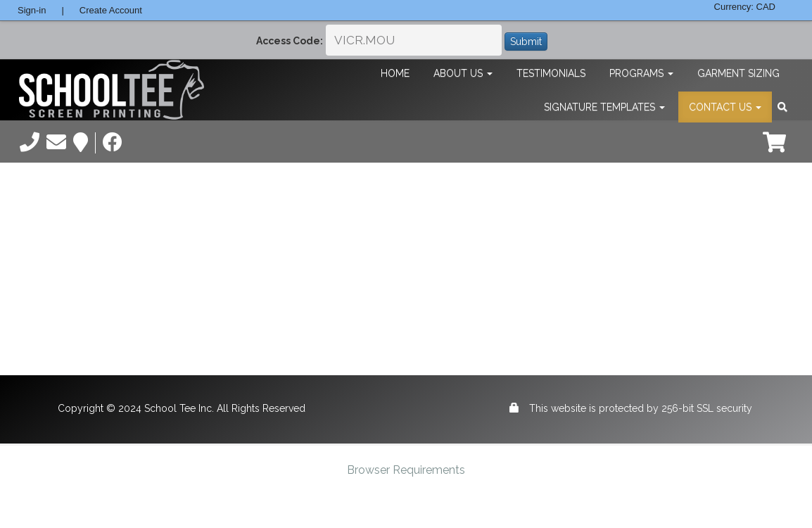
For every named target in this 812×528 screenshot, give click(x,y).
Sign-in (32, 10)
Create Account (111, 10)
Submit (526, 42)
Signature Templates (604, 107)
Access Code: (290, 41)
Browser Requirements (406, 470)
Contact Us (725, 107)
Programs (641, 73)
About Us (463, 73)
